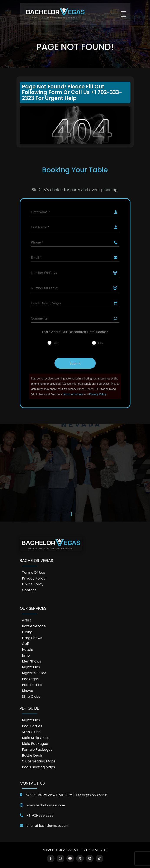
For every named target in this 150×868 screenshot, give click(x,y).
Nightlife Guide (34, 673)
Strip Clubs (31, 697)
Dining (27, 632)
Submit (75, 363)
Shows (27, 691)
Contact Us (32, 783)
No (100, 343)
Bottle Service (34, 626)
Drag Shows (32, 638)
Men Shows (31, 661)
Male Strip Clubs (36, 738)
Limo (26, 655)
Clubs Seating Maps (39, 761)
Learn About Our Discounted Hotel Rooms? (75, 332)
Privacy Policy (98, 394)
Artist (27, 620)
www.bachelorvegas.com (46, 805)
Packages (30, 679)
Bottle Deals (32, 755)
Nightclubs (31, 667)
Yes (56, 343)
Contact (29, 590)
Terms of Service (73, 394)
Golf (26, 644)
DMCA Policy (33, 584)
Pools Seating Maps (38, 767)
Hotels (27, 650)
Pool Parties (32, 685)
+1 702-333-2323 (40, 815)
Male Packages (35, 744)
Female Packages (37, 750)
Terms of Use (34, 572)
